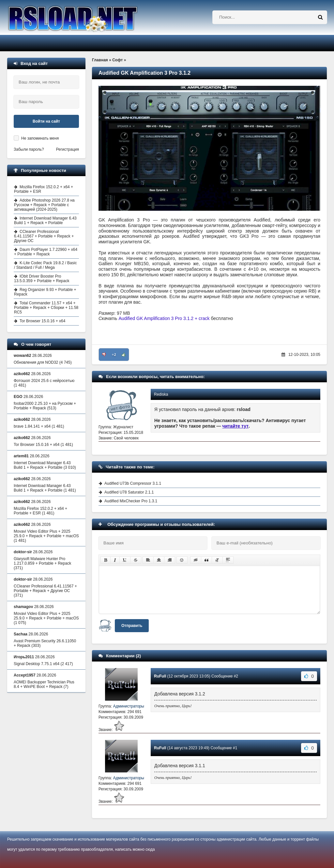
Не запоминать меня (40, 138)
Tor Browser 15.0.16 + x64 (42, 321)
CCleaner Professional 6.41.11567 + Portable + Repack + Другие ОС (44, 236)
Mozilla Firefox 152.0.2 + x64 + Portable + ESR (44, 189)
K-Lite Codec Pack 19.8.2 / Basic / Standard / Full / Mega (45, 265)
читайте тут (236, 426)
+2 (114, 355)
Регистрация (68, 149)
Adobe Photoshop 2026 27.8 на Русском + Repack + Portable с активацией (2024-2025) (44, 205)
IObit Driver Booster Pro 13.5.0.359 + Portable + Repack (42, 279)
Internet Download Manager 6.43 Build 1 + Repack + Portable (45, 221)
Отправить (132, 626)
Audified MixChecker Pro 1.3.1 (131, 501)
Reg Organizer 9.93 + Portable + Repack (45, 292)
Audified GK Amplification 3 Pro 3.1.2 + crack (164, 318)
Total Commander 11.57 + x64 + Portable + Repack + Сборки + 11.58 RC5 (46, 308)
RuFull (160, 676)
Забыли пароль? (29, 149)
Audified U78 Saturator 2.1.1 (129, 492)
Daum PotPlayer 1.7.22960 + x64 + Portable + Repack (46, 252)
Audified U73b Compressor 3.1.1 (133, 483)
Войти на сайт (46, 121)
